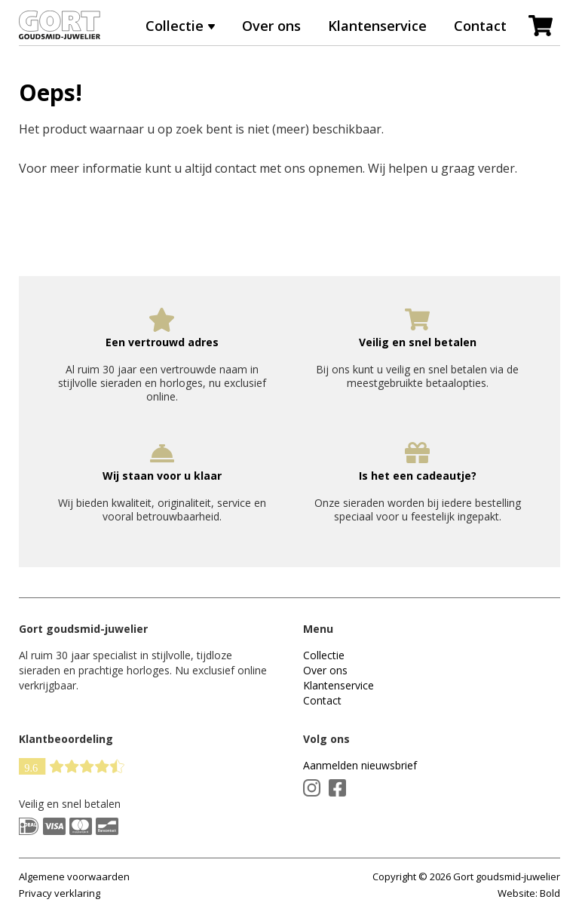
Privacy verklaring (60, 893)
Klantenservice (377, 26)
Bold (550, 893)
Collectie (175, 26)
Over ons (271, 26)
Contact (480, 26)
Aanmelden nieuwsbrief (360, 765)
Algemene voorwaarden (74, 876)
